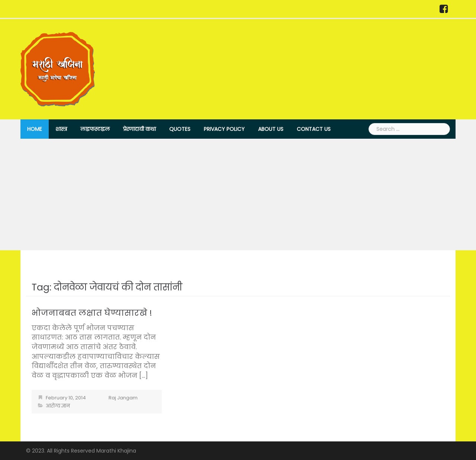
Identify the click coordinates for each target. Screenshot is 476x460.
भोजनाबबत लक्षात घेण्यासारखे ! (92, 313)
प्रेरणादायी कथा (139, 129)
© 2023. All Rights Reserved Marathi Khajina (81, 451)
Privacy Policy (224, 129)
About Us (271, 129)
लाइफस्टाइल (95, 129)
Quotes (180, 129)
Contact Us (314, 129)
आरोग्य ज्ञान (58, 406)
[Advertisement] (238, 194)
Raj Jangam (123, 398)
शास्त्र (61, 129)
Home (35, 129)
